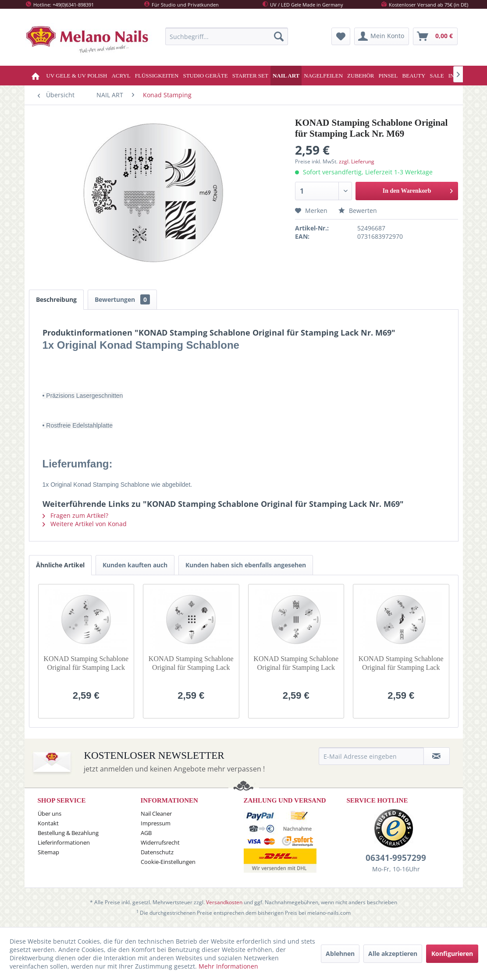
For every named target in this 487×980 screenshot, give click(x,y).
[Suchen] (279, 36)
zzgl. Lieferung (357, 161)
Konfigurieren (452, 953)
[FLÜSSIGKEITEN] (157, 76)
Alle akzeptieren (393, 953)
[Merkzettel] (341, 36)
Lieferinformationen (64, 842)
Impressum (156, 823)
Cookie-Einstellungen (168, 862)
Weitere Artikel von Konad (85, 524)
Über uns (50, 814)
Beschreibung (56, 299)
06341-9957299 (396, 858)
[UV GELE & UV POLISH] (77, 76)
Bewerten (358, 211)
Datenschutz (157, 852)
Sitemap (48, 852)
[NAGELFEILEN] (323, 76)
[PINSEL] (388, 76)
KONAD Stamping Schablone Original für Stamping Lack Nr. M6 (191, 663)
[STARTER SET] (250, 76)
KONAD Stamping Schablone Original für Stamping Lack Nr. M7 (296, 663)
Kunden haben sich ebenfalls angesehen (246, 565)
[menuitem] (227, 36)
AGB (146, 833)
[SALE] (437, 76)
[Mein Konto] (382, 36)
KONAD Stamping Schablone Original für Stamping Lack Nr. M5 (86, 663)
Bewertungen (122, 299)
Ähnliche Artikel (60, 565)
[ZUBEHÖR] (361, 76)
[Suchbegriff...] (227, 36)
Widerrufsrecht (160, 842)
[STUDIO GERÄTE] (205, 76)
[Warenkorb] (435, 36)
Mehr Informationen (228, 966)
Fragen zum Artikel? (75, 515)
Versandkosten (224, 902)
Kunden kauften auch (135, 565)
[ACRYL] (121, 76)
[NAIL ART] (286, 76)
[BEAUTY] (414, 76)
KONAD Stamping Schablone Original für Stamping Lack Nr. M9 (401, 663)
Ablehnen (340, 953)
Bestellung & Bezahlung (68, 833)
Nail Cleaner (156, 814)
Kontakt (48, 823)
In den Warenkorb (418, 189)
